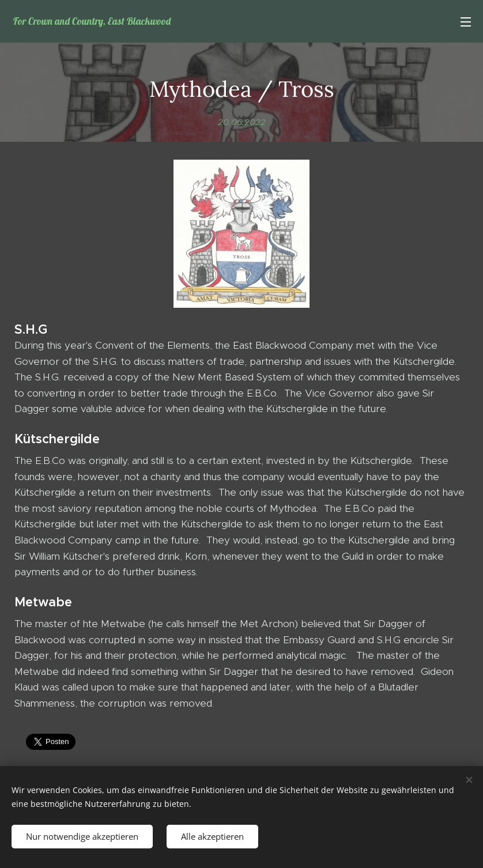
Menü (466, 22)
